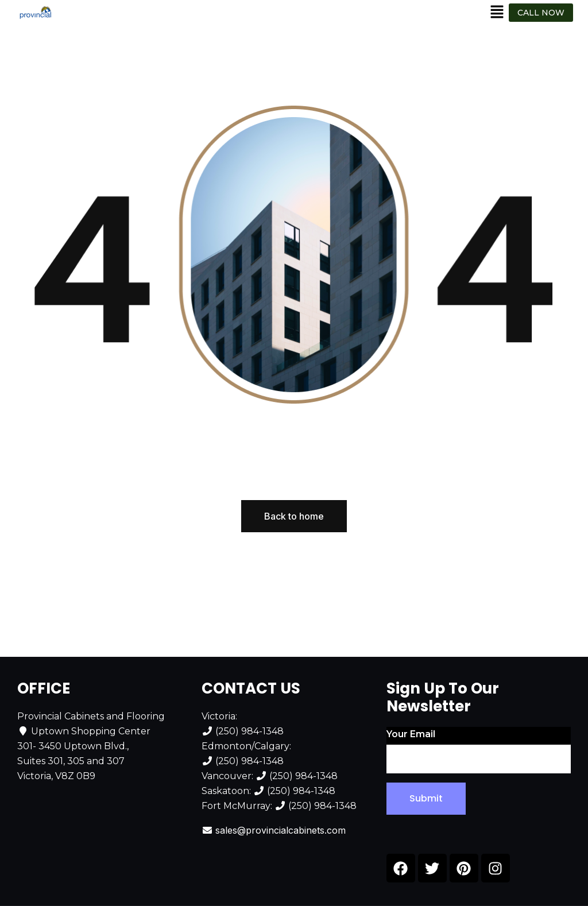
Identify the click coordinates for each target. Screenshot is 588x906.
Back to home (294, 516)
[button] (497, 13)
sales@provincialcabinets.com (281, 830)
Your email (479, 751)
